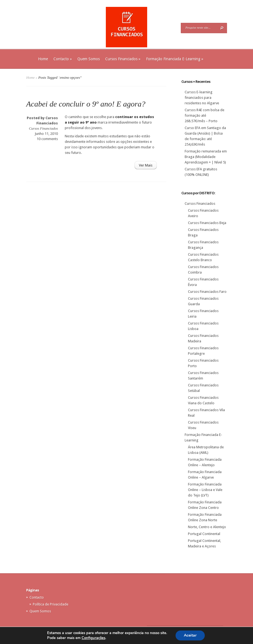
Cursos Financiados (123, 59)
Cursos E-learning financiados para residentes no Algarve (202, 98)
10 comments (47, 139)
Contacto (63, 59)
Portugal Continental (204, 534)
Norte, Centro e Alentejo (207, 527)
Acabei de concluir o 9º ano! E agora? (86, 104)
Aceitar (190, 635)
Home (43, 59)
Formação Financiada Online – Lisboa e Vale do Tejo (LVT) (205, 490)
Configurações (93, 638)
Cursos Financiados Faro (207, 292)
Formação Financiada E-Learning (175, 59)
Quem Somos (89, 59)
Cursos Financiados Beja (207, 223)
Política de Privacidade (51, 604)
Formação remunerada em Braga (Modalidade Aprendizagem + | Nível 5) (206, 157)
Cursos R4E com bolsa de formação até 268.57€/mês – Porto (204, 115)
